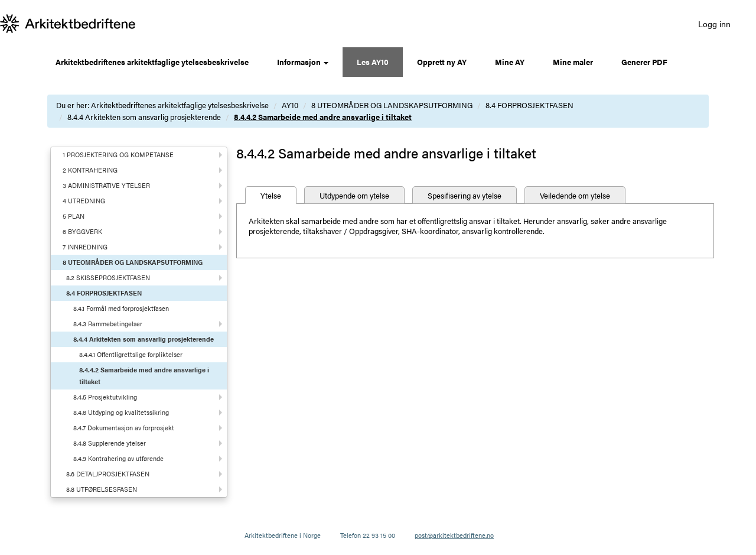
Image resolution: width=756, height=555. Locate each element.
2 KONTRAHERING (90, 170)
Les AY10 (373, 62)
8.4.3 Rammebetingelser (108, 324)
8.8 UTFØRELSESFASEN (102, 489)
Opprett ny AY (442, 62)
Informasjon (303, 62)
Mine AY (510, 62)
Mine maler (573, 62)
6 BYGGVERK (82, 231)
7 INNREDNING (85, 247)
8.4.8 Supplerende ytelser (110, 443)
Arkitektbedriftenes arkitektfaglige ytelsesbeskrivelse (152, 62)
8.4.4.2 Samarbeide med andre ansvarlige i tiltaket (323, 117)
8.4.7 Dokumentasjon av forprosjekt (124, 428)
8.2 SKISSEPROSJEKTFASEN (108, 277)
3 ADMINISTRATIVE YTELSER (106, 185)
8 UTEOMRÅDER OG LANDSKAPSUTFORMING (392, 105)
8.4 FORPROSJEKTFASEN (529, 105)
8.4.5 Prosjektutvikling (105, 397)
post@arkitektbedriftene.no (454, 535)
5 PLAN (74, 216)
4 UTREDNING (84, 201)
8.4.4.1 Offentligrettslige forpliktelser (131, 354)
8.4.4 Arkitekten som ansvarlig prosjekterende (144, 117)
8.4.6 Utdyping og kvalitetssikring (121, 412)
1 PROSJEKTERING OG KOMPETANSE (118, 155)
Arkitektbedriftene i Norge (283, 535)
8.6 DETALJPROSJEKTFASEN (108, 474)
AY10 (290, 105)
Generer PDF (644, 62)
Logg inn (714, 24)
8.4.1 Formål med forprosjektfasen (121, 308)
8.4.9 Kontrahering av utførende (118, 458)
